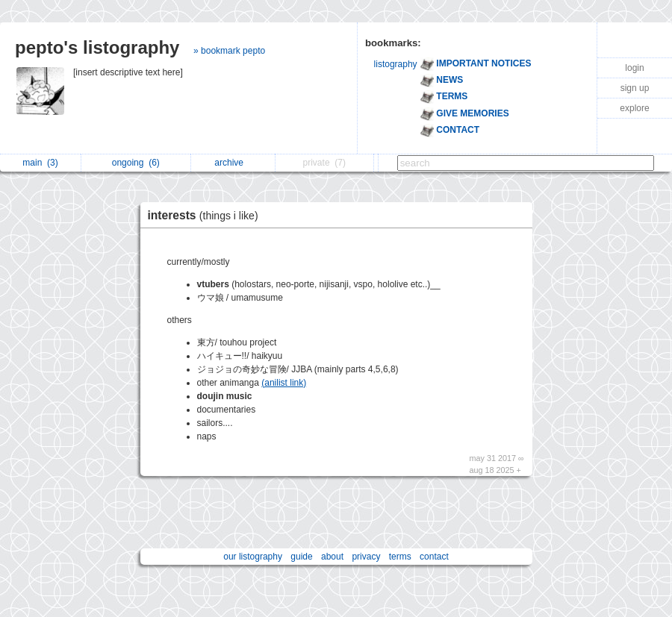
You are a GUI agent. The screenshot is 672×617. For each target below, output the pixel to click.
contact (434, 557)
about (332, 557)
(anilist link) (284, 383)
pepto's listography (97, 47)
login (634, 68)
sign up (635, 88)
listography (396, 64)
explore (634, 108)
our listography (253, 557)
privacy (366, 557)
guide (301, 557)
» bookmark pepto (229, 51)
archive (233, 163)
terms (400, 557)
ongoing (136, 163)
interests (207, 215)
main (40, 163)
